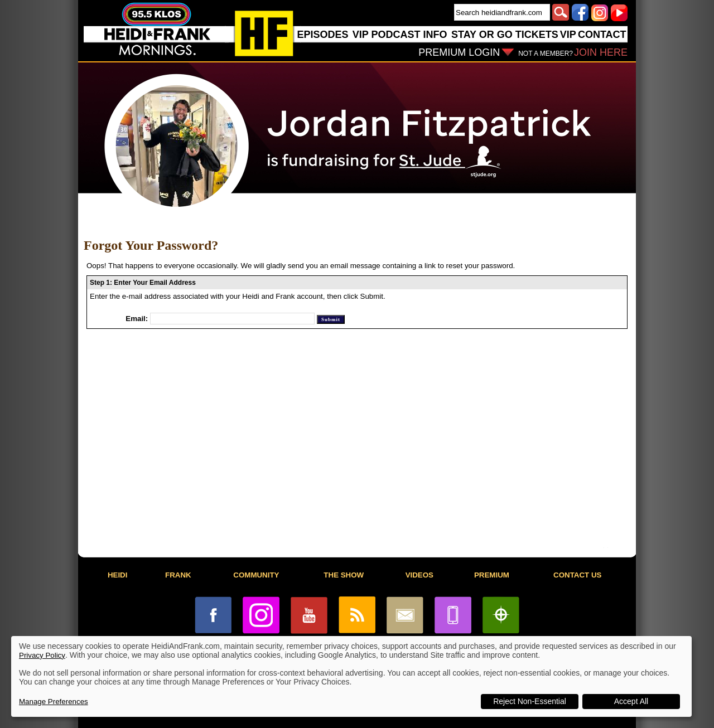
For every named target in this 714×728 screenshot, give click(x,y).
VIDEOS (419, 575)
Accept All (631, 701)
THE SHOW (344, 575)
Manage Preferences (54, 702)
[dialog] (351, 676)
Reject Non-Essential (530, 701)
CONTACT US (577, 575)
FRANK (178, 575)
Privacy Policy (42, 655)
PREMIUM (492, 575)
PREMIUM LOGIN (459, 52)
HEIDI (118, 575)
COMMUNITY (256, 575)
